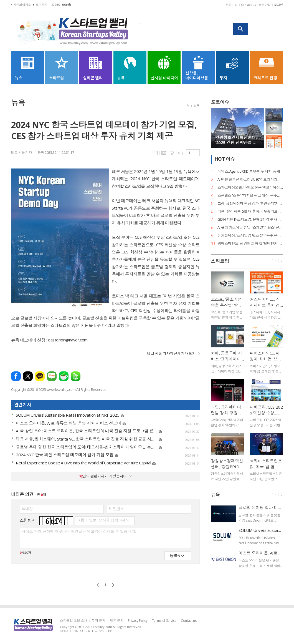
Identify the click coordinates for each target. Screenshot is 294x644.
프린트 (172, 153)
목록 (155, 153)
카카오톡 (40, 376)
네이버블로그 (52, 376)
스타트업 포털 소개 (73, 621)
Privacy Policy (138, 621)
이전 (98, 585)
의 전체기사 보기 (171, 353)
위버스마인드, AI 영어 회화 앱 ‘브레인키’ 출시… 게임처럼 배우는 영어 (250, 244)
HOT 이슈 (225, 159)
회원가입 (265, 5)
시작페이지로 (22, 5)
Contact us (248, 5)
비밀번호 (116, 509)
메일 (164, 153)
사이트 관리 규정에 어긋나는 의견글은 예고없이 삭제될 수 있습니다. (79, 532)
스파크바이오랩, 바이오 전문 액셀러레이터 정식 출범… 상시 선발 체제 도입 (250, 188)
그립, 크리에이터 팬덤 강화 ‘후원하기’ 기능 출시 (250, 204)
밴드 (76, 376)
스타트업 (220, 261)
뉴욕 (197, 106)
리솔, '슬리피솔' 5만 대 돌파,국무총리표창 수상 (250, 211)
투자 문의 (98, 621)
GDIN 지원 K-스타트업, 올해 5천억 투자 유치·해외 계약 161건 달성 (250, 219)
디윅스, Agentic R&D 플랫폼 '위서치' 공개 (249, 171)
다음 (113, 585)
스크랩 (180, 153)
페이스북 (16, 376)
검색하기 (241, 29)
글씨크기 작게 (196, 153)
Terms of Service (164, 621)
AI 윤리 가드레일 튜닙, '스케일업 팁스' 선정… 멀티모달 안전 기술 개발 (250, 227)
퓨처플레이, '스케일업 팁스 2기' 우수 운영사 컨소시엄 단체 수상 (250, 236)
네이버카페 (64, 376)
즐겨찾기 (41, 5)
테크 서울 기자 (21, 153)
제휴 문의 (117, 621)
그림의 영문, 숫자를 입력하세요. (103, 520)
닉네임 (27, 509)
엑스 (28, 376)
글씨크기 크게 (190, 153)
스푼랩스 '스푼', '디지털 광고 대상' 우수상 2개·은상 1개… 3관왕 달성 (250, 196)
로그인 (278, 5)
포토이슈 (220, 102)
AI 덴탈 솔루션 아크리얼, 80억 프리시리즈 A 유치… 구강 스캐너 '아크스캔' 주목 (250, 179)
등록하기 (178, 555)
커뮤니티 (232, 5)
